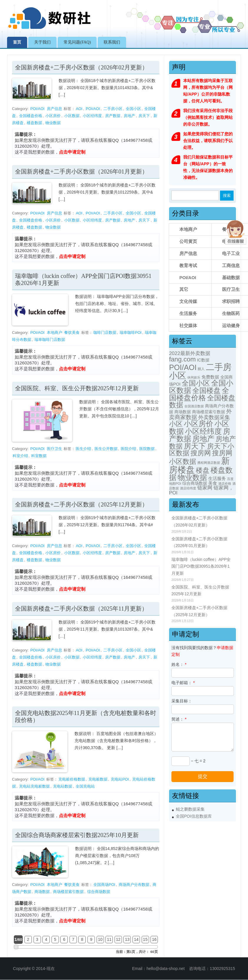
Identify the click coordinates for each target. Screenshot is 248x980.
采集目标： (182, 701)
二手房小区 (113, 109)
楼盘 (203, 470)
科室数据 (39, 456)
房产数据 (113, 116)
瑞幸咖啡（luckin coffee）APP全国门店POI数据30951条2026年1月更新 (201, 566)
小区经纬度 (92, 116)
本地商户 (54, 332)
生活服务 (188, 313)
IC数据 (203, 360)
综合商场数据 (99, 892)
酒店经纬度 (188, 488)
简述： (179, 719)
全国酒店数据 (194, 406)
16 (154, 939)
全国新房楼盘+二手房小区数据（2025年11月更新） (81, 609)
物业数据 (53, 123)
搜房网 (201, 453)
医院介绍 (128, 449)
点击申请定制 (72, 152)
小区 (176, 424)
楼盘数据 (34, 123)
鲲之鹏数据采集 (190, 809)
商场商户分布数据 (134, 885)
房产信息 (54, 109)
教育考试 (188, 265)
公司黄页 (188, 241)
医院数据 (147, 449)
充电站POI (120, 779)
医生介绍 (83, 449)
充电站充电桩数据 (34, 786)
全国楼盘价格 (31, 116)
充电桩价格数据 (72, 779)
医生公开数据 (106, 449)
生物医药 (231, 313)
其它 (184, 289)
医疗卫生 (54, 449)
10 (100, 939)
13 (127, 939)
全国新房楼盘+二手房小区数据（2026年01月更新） (81, 171)
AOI (79, 109)
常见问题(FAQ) (77, 42)
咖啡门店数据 (105, 332)
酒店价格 (225, 484)
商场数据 (42, 892)
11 (109, 939)
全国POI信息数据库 (194, 816)
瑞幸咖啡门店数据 (50, 340)
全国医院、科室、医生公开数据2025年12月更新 (77, 388)
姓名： (179, 664)
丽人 (201, 369)
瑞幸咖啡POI (130, 332)
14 (136, 939)
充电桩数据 (98, 779)
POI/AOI (37, 109)
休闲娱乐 (194, 377)
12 (118, 939)
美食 (213, 483)
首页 (17, 42)
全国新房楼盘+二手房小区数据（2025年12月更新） (81, 504)
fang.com (182, 359)
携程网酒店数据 (209, 463)
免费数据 (210, 377)
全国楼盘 (206, 390)
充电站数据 (63, 786)
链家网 (205, 488)
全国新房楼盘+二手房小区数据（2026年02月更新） (81, 67)
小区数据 (72, 116)
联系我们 (112, 42)
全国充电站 (85, 786)
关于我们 (42, 42)
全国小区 (133, 109)
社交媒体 (188, 325)
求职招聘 (231, 301)
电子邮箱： (183, 683)
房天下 (144, 116)
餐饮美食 (72, 332)
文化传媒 (188, 301)
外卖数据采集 (214, 417)
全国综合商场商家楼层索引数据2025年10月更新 (77, 835)
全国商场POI (104, 885)
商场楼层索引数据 (68, 892)
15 (145, 939)
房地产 (129, 116)
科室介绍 (20, 456)
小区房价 (53, 116)
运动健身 (231, 325)
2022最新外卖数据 (190, 353)
